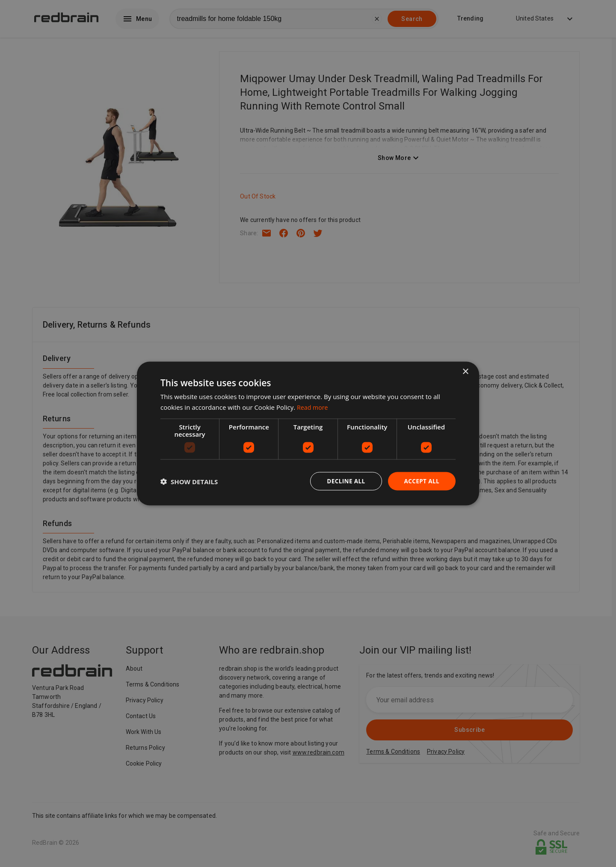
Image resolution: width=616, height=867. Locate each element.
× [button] (465, 371)
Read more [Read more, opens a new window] (313, 406)
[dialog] (308, 433)
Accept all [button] (421, 481)
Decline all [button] (344, 481)
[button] (189, 481)
